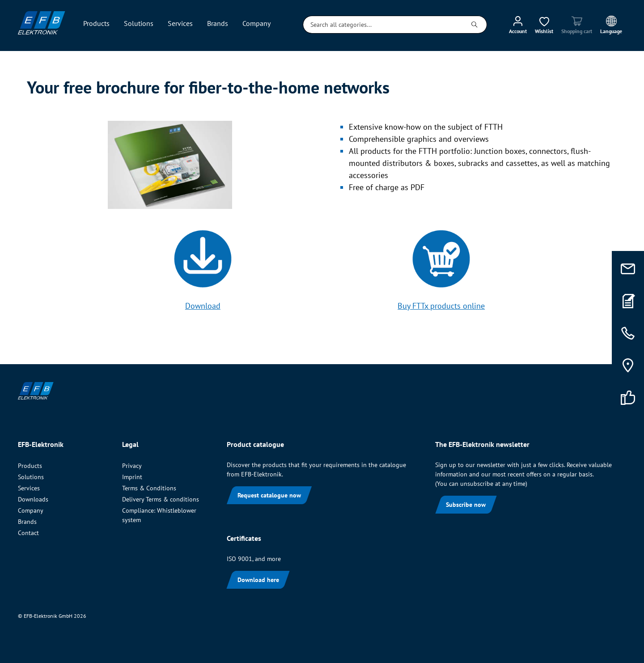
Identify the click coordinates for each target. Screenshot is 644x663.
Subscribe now (466, 505)
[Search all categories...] (383, 25)
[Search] (475, 25)
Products (30, 466)
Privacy (132, 466)
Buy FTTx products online (441, 306)
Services (29, 488)
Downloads (33, 499)
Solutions (31, 477)
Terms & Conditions (149, 488)
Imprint (132, 477)
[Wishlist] (544, 25)
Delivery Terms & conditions (161, 499)
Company (31, 510)
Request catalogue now (269, 495)
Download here (258, 580)
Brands (27, 522)
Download (203, 306)
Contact (28, 533)
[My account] (518, 25)
